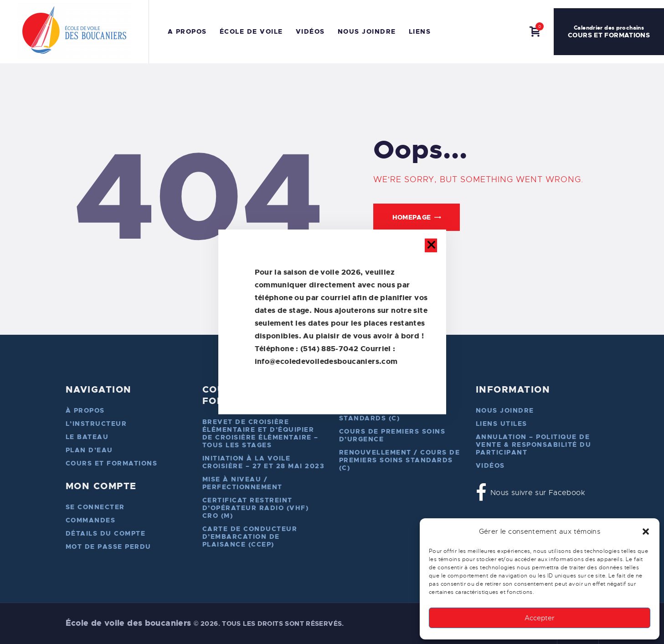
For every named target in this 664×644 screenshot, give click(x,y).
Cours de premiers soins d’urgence (392, 435)
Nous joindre (505, 410)
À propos (85, 410)
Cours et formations (112, 463)
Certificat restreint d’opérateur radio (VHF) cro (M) (256, 508)
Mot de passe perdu (108, 547)
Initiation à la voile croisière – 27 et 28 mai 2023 (264, 462)
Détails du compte (106, 533)
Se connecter (95, 507)
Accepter (540, 618)
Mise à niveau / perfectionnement (242, 483)
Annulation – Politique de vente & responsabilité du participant (534, 445)
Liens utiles (502, 424)
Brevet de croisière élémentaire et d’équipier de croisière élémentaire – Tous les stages (260, 433)
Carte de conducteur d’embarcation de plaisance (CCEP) (250, 537)
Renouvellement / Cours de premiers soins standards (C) (400, 460)
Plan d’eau (89, 450)
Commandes (91, 520)
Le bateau (87, 437)
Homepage (412, 217)
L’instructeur (96, 424)
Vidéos (490, 465)
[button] (646, 532)
